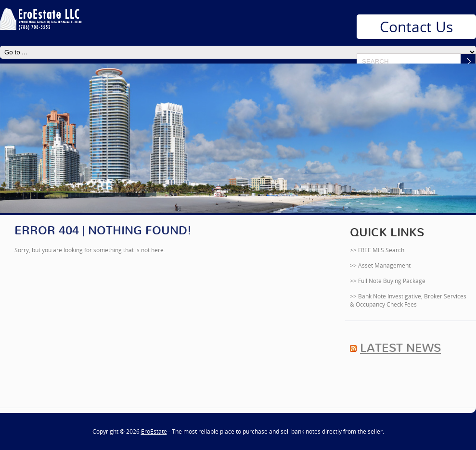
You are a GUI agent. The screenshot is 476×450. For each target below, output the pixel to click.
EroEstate (154, 431)
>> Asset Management (380, 265)
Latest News (400, 348)
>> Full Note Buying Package (388, 281)
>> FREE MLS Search (377, 250)
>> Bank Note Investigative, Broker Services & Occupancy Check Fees (408, 300)
